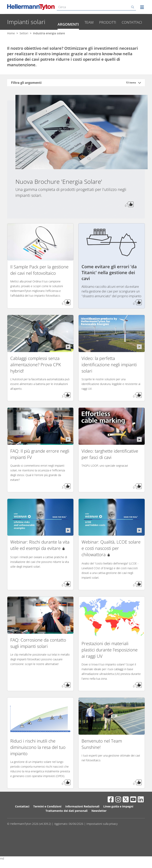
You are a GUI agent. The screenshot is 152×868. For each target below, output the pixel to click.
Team (89, 35)
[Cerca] (96, 7)
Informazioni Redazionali (82, 819)
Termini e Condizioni (47, 819)
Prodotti (108, 35)
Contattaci (132, 35)
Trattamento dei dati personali (66, 824)
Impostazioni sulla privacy (102, 837)
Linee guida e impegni (118, 819)
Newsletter (99, 824)
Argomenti (68, 37)
